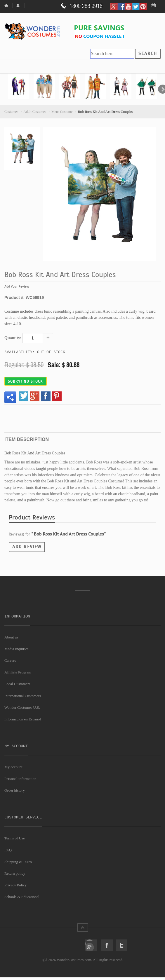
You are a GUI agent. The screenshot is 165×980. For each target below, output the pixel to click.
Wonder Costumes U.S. (22, 707)
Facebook (107, 945)
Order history (15, 790)
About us (11, 637)
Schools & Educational (22, 897)
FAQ (8, 850)
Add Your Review (17, 286)
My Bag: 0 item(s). (154, 6)
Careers (10, 660)
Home (8, 6)
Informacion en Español (23, 719)
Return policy (15, 873)
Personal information (20, 779)
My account (13, 767)
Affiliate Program (18, 672)
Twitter (121, 945)
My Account (19, 6)
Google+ (91, 945)
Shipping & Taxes (18, 862)
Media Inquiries (16, 649)
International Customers (23, 696)
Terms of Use (15, 838)
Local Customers (17, 684)
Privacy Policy (15, 885)
